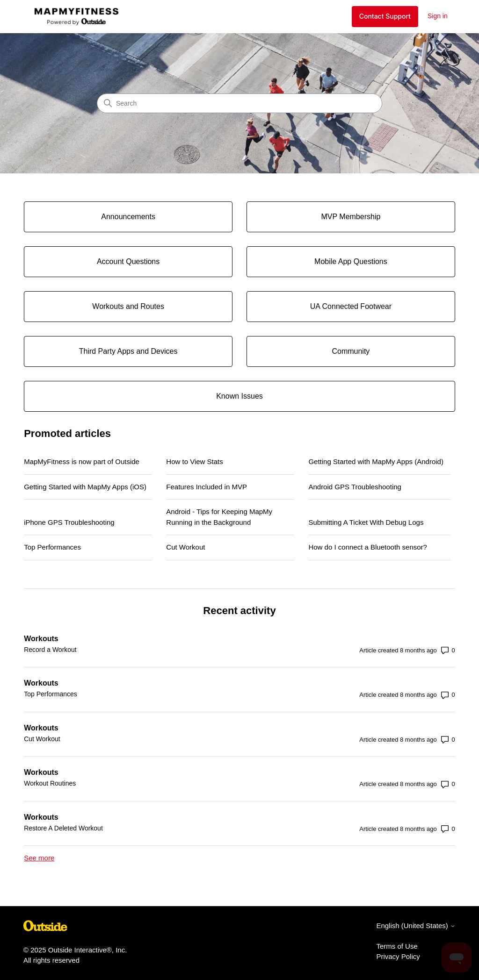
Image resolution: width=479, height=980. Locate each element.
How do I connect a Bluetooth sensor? (368, 547)
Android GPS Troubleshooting (355, 487)
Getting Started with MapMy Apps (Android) (376, 461)
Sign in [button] (438, 16)
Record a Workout (50, 650)
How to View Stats (194, 461)
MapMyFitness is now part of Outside (82, 461)
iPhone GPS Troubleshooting (69, 522)
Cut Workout (185, 547)
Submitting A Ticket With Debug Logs (366, 522)
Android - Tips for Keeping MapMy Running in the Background (219, 517)
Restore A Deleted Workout (63, 828)
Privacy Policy (398, 956)
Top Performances (52, 547)
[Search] (239, 103)
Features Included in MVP (207, 487)
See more (39, 858)
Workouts (41, 639)
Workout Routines (50, 783)
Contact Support (385, 16)
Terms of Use (397, 946)
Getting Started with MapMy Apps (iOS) (85, 487)
